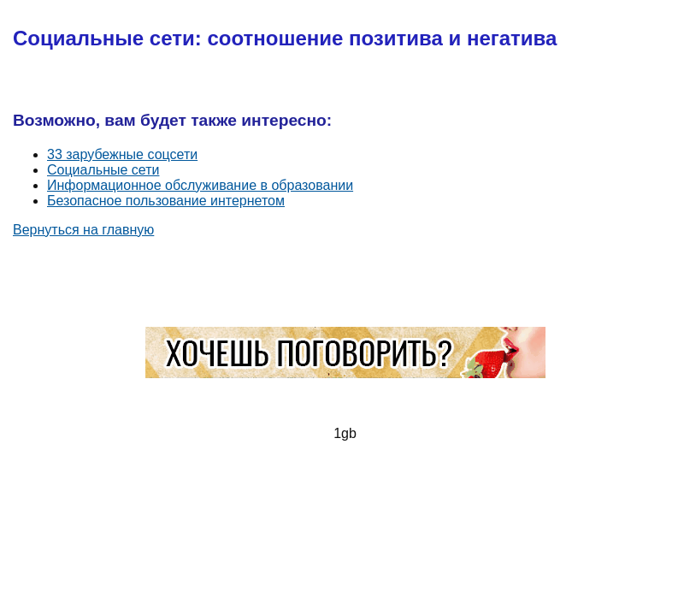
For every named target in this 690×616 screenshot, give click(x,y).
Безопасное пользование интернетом (166, 201)
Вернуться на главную (83, 230)
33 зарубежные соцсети (122, 154)
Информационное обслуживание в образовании (200, 185)
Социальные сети (103, 170)
